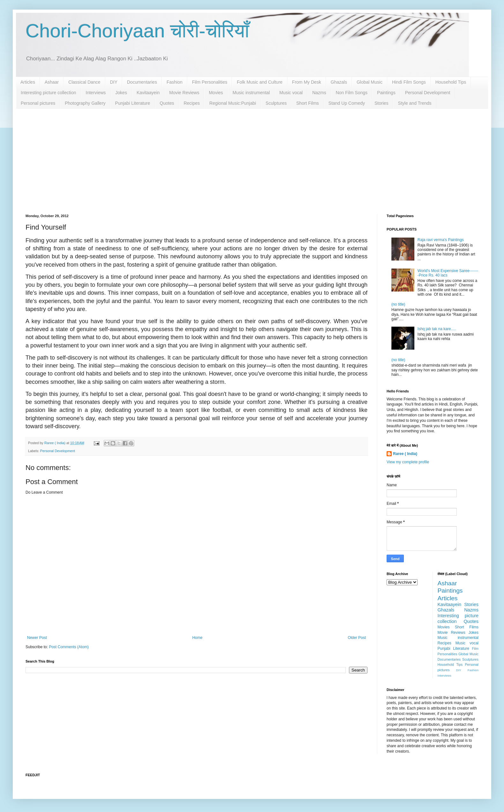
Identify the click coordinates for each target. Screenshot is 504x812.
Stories (382, 103)
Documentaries (142, 82)
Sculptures (276, 103)
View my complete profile (408, 462)
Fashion (174, 82)
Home (197, 638)
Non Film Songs (352, 93)
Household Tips (451, 82)
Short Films (308, 103)
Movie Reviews (184, 93)
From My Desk (307, 82)
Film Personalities (210, 82)
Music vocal (291, 93)
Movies (216, 93)
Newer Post (37, 638)
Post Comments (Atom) (69, 647)
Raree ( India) (405, 454)
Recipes (192, 103)
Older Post (357, 638)
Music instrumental (251, 93)
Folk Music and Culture (259, 82)
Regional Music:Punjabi (233, 103)
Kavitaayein (148, 93)
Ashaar (52, 82)
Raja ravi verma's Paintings (441, 240)
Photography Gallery (85, 103)
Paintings (386, 93)
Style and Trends (415, 103)
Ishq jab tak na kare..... (437, 329)
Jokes (121, 93)
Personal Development (428, 93)
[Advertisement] (252, 156)
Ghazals (339, 82)
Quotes (167, 103)
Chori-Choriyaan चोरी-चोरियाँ (137, 31)
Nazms (319, 93)
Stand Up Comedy (347, 103)
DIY (114, 82)
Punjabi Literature (133, 103)
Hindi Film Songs (409, 82)
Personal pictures (38, 103)
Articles (28, 82)
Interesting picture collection (48, 93)
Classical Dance (84, 82)
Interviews (96, 93)
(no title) (398, 304)
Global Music (370, 82)
